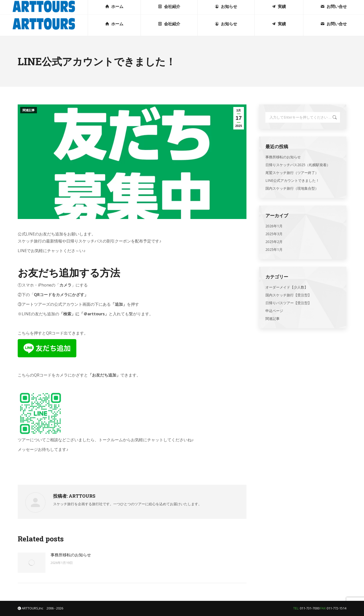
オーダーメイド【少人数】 (287, 287)
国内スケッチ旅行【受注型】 (288, 295)
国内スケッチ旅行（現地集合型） (292, 188)
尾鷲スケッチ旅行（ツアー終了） (292, 173)
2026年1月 (274, 226)
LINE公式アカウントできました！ (292, 180)
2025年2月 (274, 242)
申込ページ (274, 311)
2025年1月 (274, 249)
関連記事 (29, 110)
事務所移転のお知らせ (71, 555)
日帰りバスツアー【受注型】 (288, 303)
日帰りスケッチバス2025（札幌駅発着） (298, 165)
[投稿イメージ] (32, 563)
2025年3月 (274, 234)
